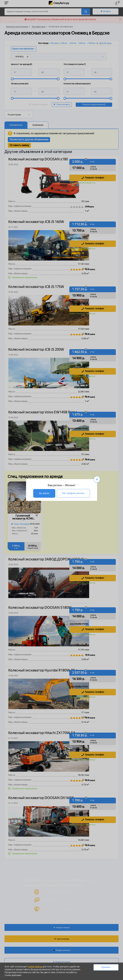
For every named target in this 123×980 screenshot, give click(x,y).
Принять (106, 967)
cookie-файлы (35, 967)
